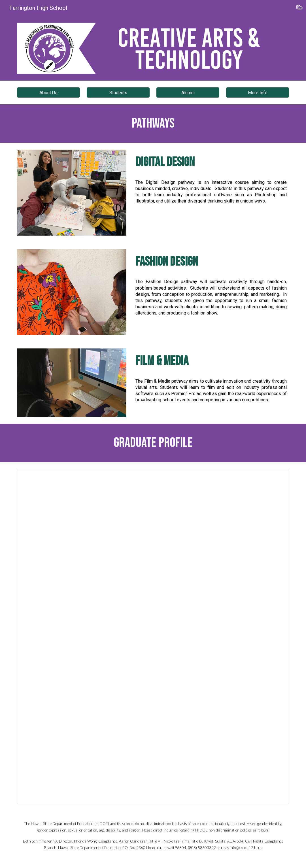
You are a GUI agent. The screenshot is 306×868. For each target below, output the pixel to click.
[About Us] (48, 93)
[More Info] (257, 93)
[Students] (118, 93)
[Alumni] (188, 93)
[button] (299, 8)
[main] (153, 124)
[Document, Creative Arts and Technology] (153, 637)
